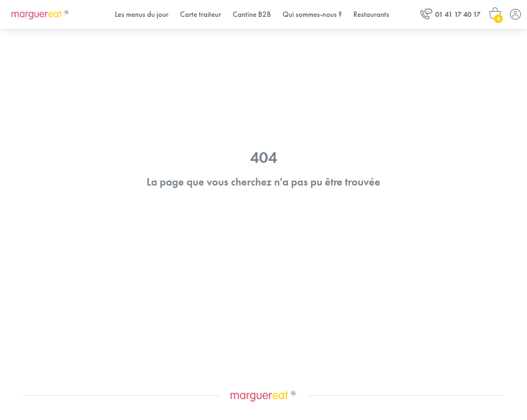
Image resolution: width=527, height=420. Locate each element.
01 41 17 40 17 (450, 14)
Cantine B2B (252, 14)
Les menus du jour (142, 14)
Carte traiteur (201, 14)
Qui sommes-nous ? (312, 14)
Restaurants (371, 14)
